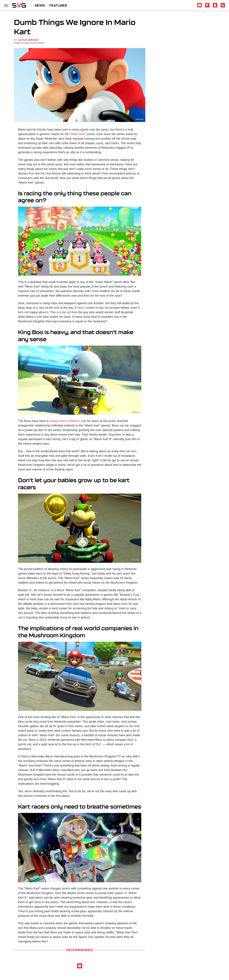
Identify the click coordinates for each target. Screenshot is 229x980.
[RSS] (223, 7)
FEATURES (58, 5)
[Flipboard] (207, 7)
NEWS (40, 5)
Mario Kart (78, 134)
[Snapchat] (215, 7)
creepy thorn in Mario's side (68, 421)
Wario (81, 308)
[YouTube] (200, 7)
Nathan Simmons (28, 40)
